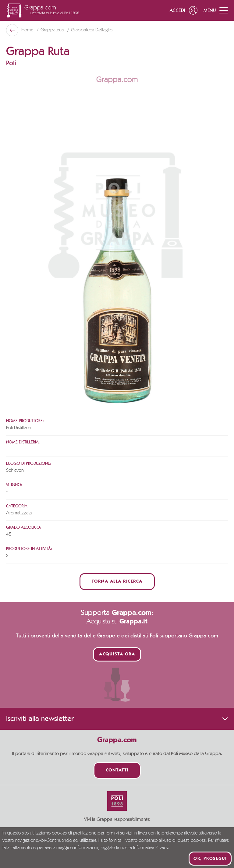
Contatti (117, 770)
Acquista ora (117, 654)
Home (28, 30)
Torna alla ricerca (117, 582)
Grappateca (53, 30)
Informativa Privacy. (151, 848)
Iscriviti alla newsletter (117, 719)
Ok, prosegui (210, 859)
